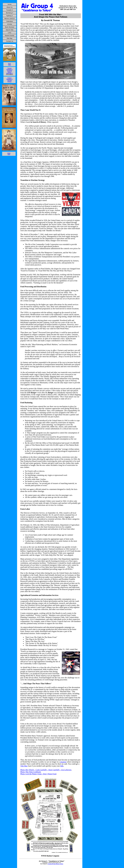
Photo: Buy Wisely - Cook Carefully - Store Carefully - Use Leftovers (46, 770)
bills (62, 766)
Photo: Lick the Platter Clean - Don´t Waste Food (38, 774)
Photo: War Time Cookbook (31, 772)
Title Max (24, 766)
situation (63, 762)
